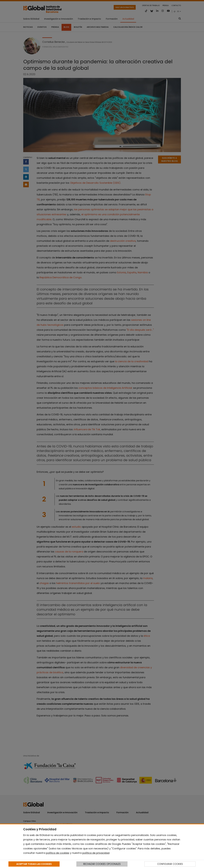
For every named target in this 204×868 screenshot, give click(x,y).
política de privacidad (96, 853)
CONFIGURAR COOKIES (170, 864)
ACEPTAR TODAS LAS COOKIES (34, 864)
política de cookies (58, 853)
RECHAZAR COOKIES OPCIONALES (102, 864)
